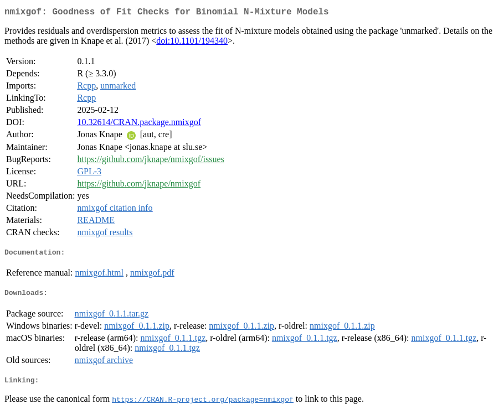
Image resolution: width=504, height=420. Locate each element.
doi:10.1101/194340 (192, 43)
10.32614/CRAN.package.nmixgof (139, 124)
